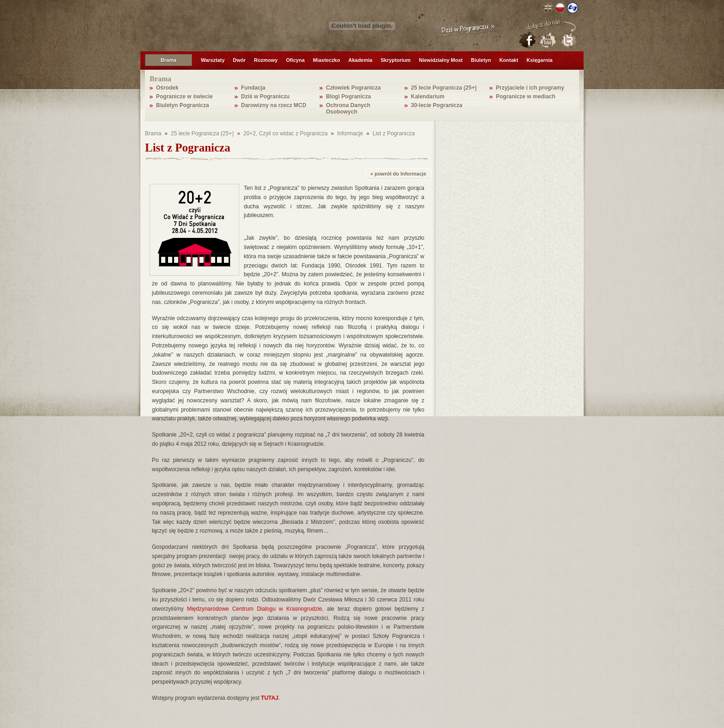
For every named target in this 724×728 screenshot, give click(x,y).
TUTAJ (270, 698)
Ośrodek (167, 88)
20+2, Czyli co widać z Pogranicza (285, 133)
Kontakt (509, 60)
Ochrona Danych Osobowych (348, 109)
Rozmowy (266, 60)
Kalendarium (428, 97)
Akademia (360, 60)
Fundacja (253, 88)
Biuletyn (481, 60)
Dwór (240, 60)
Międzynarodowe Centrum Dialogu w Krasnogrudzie (254, 609)
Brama (169, 60)
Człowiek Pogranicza (353, 88)
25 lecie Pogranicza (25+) (444, 88)
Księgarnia (539, 60)
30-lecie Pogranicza (437, 105)
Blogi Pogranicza (348, 97)
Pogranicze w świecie (184, 97)
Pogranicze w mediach (526, 97)
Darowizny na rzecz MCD (274, 105)
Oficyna (295, 60)
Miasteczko (327, 60)
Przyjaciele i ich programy (530, 88)
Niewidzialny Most (441, 60)
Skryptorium (395, 60)
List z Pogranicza (394, 133)
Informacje (350, 133)
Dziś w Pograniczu (265, 97)
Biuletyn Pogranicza (183, 105)
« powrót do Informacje (398, 174)
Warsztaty (213, 60)
